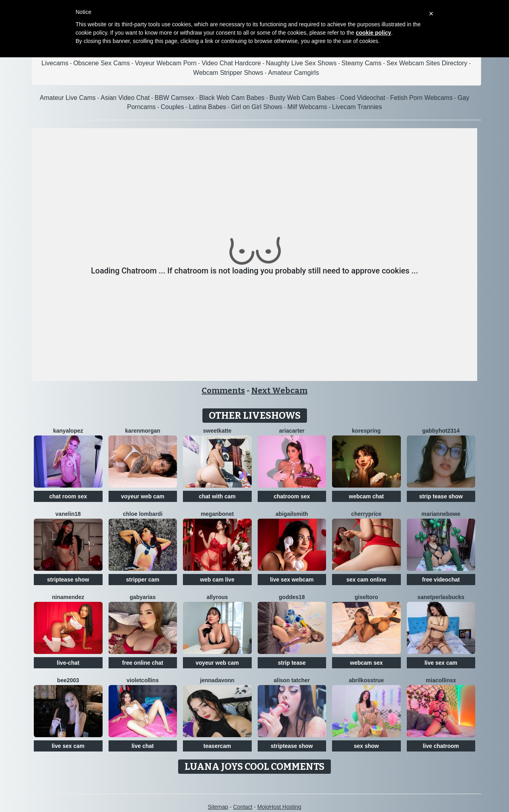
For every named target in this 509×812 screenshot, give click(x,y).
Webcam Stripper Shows (228, 73)
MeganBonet (217, 514)
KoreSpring (366, 431)
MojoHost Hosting (279, 807)
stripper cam (143, 580)
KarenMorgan (143, 431)
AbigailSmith (292, 514)
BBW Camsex (175, 98)
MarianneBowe (441, 514)
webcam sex (366, 663)
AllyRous (217, 597)
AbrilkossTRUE (366, 680)
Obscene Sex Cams (101, 63)
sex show (366, 746)
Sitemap (218, 807)
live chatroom (441, 746)
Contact (243, 807)
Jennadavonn (217, 680)
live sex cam (441, 663)
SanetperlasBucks (441, 597)
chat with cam (217, 496)
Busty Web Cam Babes (302, 98)
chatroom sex (292, 496)
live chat (143, 746)
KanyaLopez (68, 431)
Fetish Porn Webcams (421, 98)
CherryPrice (366, 514)
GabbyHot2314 (441, 431)
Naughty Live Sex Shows (301, 63)
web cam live (217, 580)
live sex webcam (292, 580)
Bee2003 (68, 680)
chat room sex (68, 496)
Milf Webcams (307, 107)
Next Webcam (279, 390)
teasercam (217, 746)
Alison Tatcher (292, 680)
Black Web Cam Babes (232, 98)
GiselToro (366, 597)
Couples (172, 107)
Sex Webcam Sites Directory (427, 63)
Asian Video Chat (125, 98)
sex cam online (366, 580)
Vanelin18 (68, 514)
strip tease (292, 663)
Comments (223, 390)
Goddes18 (292, 597)
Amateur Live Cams (68, 98)
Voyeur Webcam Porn (166, 63)
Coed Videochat (363, 98)
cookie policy (374, 33)
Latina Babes (207, 107)
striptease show (68, 580)
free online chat (143, 663)
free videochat (441, 580)
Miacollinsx (441, 680)
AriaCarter (292, 431)
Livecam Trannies (357, 107)
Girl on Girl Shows (257, 107)
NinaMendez (68, 597)
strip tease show (441, 496)
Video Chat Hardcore (231, 63)
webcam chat (366, 496)
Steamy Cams (361, 63)
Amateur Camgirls (293, 73)
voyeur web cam (143, 496)
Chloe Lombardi (143, 514)
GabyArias (143, 597)
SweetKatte (217, 431)
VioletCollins (143, 680)
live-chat (68, 663)
